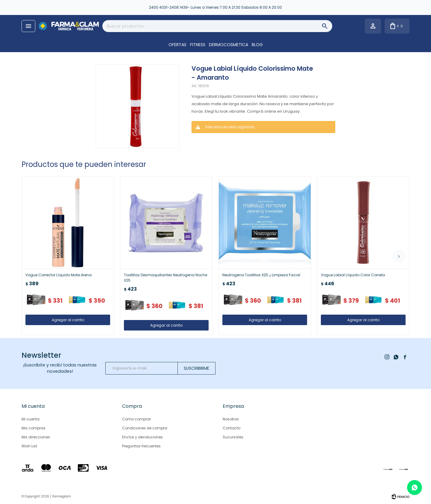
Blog (257, 45)
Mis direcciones (36, 437)
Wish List (29, 446)
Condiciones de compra (145, 428)
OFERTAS (177, 45)
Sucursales (233, 437)
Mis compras (34, 428)
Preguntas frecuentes (141, 446)
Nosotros (231, 419)
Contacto (232, 428)
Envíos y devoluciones (142, 437)
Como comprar (136, 419)
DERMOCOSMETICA (229, 45)
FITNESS (198, 45)
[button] (399, 256)
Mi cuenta (31, 419)
